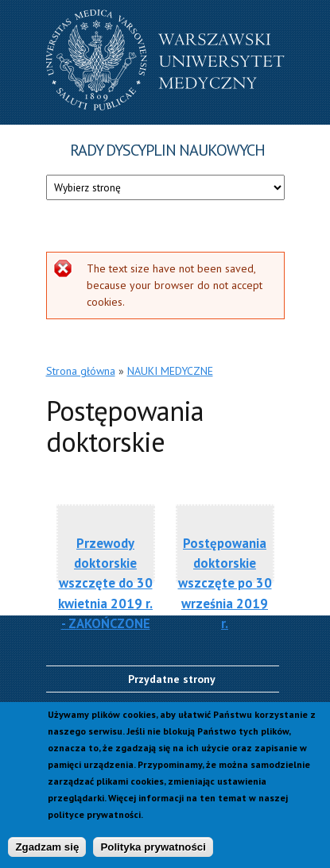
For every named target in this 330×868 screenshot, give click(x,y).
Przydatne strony (172, 679)
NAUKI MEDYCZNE (170, 371)
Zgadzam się (47, 848)
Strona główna (81, 371)
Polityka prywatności (153, 848)
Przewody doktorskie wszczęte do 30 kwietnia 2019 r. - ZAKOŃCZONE (105, 572)
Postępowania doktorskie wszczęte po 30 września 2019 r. (225, 572)
